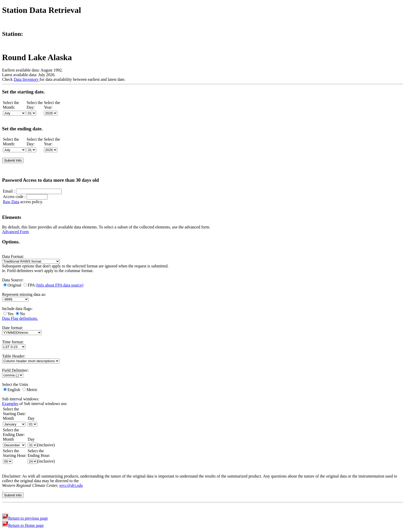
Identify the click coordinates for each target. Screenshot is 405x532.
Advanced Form (15, 232)
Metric (30, 390)
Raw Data (11, 202)
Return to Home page (23, 525)
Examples (10, 404)
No (20, 314)
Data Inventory (27, 79)
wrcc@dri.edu (71, 485)
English (12, 390)
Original (13, 285)
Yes (9, 314)
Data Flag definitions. (20, 318)
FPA (30, 285)
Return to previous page (25, 518)
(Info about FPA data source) (59, 285)
